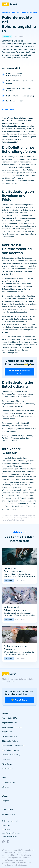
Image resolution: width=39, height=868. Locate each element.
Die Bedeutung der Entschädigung (20, 96)
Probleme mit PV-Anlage (12, 755)
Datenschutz (6, 829)
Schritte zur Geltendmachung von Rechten (20, 90)
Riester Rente (7, 769)
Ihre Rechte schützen (15, 101)
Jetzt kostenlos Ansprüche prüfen (20, 372)
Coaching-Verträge (10, 736)
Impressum (6, 826)
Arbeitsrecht (7, 732)
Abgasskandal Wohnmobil (12, 727)
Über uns (6, 787)
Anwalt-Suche (19, 700)
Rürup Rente (7, 764)
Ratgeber (6, 801)
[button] (35, 4)
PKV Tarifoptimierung (10, 750)
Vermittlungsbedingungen (11, 833)
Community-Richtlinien (10, 837)
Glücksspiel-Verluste (10, 741)
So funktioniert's (9, 782)
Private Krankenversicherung (13, 746)
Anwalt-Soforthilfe (9, 718)
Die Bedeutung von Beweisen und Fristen (20, 82)
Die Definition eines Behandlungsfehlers (14, 75)
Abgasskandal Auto (10, 723)
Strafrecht (6, 759)
